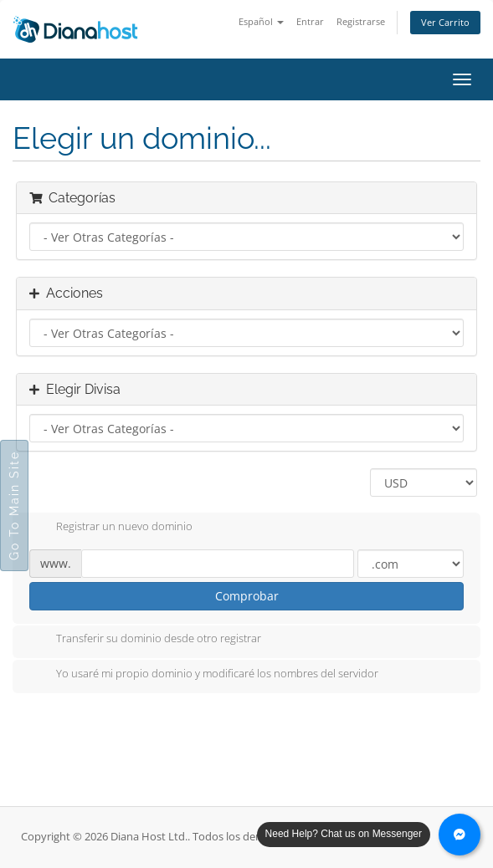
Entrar (310, 21)
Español (261, 21)
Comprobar (247, 596)
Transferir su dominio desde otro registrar (145, 640)
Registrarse (361, 21)
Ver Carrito (445, 22)
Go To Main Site (14, 505)
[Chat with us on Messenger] (460, 835)
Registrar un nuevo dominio (111, 528)
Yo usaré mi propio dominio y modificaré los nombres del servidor (204, 675)
